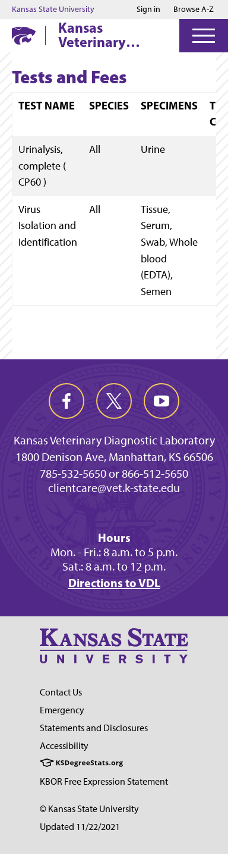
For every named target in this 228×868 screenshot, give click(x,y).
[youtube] (161, 401)
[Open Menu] (204, 36)
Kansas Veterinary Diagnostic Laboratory (94, 35)
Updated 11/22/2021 (80, 827)
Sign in (148, 10)
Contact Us (61, 692)
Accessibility (64, 746)
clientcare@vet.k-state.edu (114, 488)
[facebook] (66, 401)
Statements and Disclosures (94, 728)
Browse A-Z (194, 9)
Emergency (62, 710)
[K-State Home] (24, 35)
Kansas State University (53, 10)
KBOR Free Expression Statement (104, 781)
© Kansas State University (89, 809)
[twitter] (114, 401)
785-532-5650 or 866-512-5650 (114, 474)
